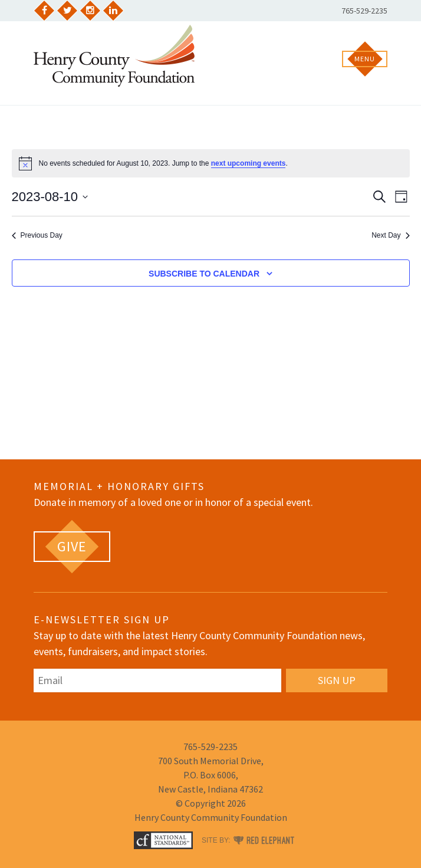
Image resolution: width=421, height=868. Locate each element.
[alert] (211, 163)
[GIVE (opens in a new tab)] (72, 547)
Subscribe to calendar (204, 274)
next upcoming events (249, 163)
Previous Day (37, 235)
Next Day (390, 235)
